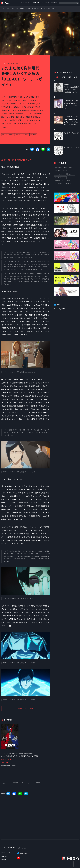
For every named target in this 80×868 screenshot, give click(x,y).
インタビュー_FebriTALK (62, 171)
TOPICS (36, 3)
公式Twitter (6, 762)
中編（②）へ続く (26, 708)
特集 (8, 9)
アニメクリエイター (61, 174)
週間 (63, 77)
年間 (75, 77)
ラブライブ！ (69, 184)
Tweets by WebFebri (61, 309)
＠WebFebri (23, 853)
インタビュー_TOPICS (23, 135)
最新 (57, 77)
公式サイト (5, 760)
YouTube (23, 858)
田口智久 (34, 135)
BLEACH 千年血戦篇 (9, 135)
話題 (69, 181)
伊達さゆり (72, 174)
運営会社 (4, 860)
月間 (69, 77)
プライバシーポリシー (8, 853)
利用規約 (4, 856)
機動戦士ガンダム (60, 181)
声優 (71, 168)
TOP (3, 9)
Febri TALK (26, 3)
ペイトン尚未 (59, 184)
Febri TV (45, 3)
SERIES (54, 3)
